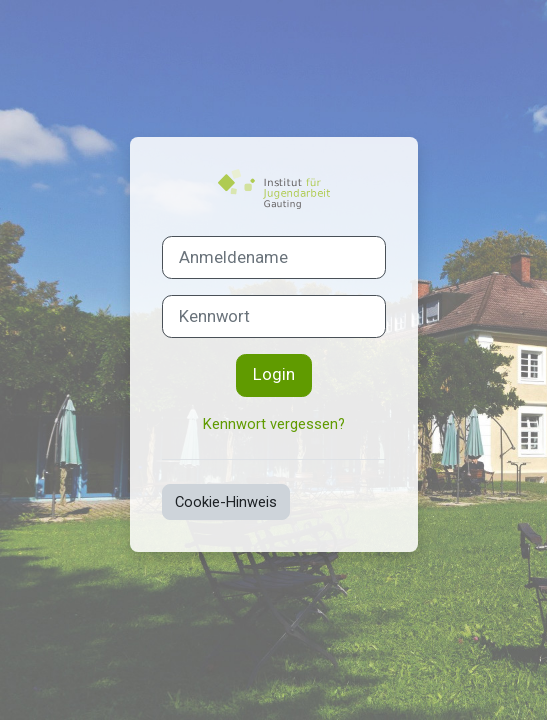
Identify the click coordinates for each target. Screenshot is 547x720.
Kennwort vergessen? (274, 424)
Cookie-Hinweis (226, 502)
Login (274, 374)
